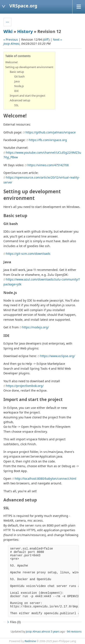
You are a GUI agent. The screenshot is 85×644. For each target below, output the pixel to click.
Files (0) (13, 622)
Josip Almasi (11, 44)
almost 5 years (50, 632)
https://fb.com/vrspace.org (48, 140)
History (25, 31)
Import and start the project (28, 96)
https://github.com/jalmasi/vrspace (51, 132)
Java (17, 81)
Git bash (19, 76)
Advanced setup (20, 100)
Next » (57, 39)
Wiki (8, 31)
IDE (16, 91)
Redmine (30, 641)
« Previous (11, 39)
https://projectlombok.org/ (25, 386)
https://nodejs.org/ (35, 327)
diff (46, 39)
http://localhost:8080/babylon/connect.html (45, 479)
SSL (16, 105)
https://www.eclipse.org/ (58, 356)
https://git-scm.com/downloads (28, 254)
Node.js (19, 86)
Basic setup (17, 72)
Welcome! (12, 62)
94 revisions (74, 632)
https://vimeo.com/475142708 (48, 165)
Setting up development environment (29, 67)
